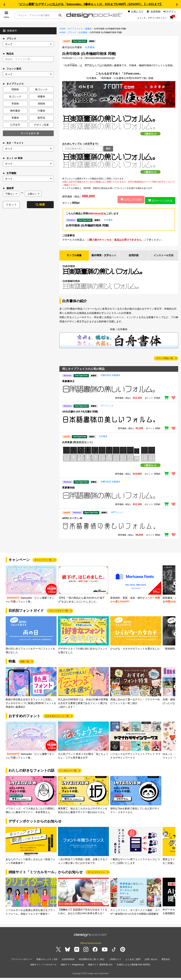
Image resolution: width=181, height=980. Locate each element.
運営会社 (166, 963)
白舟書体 (83, 32)
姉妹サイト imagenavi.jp (72, 967)
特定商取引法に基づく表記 (92, 963)
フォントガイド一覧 (58, 615)
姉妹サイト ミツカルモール (43, 967)
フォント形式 (12, 69)
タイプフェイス (75, 29)
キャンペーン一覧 (43, 564)
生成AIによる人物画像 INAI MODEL (134, 967)
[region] (119, 164)
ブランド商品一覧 (164, 362)
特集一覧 (25, 665)
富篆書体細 (68, 491)
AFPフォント (117, 516)
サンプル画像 (74, 257)
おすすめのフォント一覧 (57, 720)
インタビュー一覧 (68, 774)
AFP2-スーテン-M (72, 522)
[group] (31, 588)
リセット (11, 205)
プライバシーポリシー (22, 963)
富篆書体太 (68, 385)
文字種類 (10, 173)
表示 (108, 149)
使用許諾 (134, 257)
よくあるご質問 (133, 963)
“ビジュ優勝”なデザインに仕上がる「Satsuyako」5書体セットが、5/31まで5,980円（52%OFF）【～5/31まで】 (90, 4)
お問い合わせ (151, 963)
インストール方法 (164, 257)
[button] (4, 5)
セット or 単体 (13, 158)
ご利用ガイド (115, 963)
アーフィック (107, 410)
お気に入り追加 (129, 200)
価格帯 (8, 188)
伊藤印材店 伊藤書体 (110, 379)
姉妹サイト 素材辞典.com (100, 967)
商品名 (8, 54)
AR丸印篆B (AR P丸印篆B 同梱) (80, 415)
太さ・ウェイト (13, 143)
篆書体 (88, 29)
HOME (62, 29)
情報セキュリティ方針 (47, 963)
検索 (40, 205)
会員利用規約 (68, 963)
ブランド (10, 39)
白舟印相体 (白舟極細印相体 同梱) (87, 225)
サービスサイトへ (96, 876)
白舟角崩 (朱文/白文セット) (77, 446)
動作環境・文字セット (104, 257)
